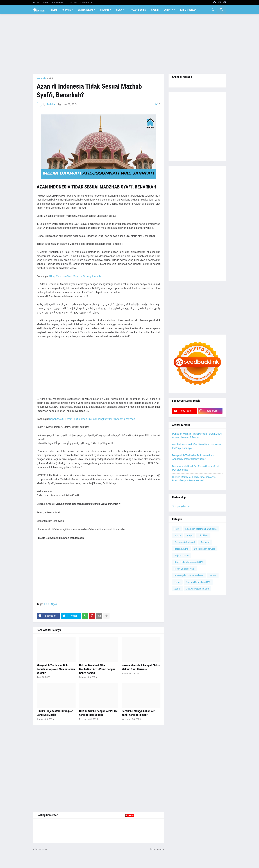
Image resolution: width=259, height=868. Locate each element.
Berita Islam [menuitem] (85, 10)
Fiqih (51, 79)
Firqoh (190, 536)
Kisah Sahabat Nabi (184, 569)
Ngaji (54, 604)
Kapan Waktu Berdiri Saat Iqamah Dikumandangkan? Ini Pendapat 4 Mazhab (92, 419)
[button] (213, 10)
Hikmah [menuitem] (104, 10)
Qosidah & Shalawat (185, 542)
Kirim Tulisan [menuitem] (188, 10)
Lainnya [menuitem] (168, 10)
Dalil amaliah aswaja (205, 549)
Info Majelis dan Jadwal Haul (189, 575)
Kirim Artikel (86, 3)
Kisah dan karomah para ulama (201, 529)
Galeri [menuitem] (155, 10)
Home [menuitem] (54, 10)
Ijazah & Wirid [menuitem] (138, 10)
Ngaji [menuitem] (119, 10)
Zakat (177, 589)
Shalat (178, 536)
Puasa (213, 575)
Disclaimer (72, 3)
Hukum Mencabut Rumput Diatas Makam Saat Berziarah (141, 667)
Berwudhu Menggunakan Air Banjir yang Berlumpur (138, 713)
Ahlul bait (203, 536)
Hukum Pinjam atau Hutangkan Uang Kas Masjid (55, 713)
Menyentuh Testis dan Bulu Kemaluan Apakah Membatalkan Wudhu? (56, 669)
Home (36, 3)
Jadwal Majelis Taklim (197, 589)
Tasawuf (205, 542)
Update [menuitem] (67, 10)
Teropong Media (181, 506)
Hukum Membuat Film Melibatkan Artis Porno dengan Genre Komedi (97, 669)
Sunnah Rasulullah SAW (198, 582)
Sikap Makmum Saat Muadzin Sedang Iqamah (75, 276)
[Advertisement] (130, 44)
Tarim (177, 582)
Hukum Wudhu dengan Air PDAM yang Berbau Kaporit (98, 713)
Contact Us (58, 3)
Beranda (41, 79)
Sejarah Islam (181, 555)
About (46, 3)
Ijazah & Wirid (181, 549)
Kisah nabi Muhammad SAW (189, 562)
